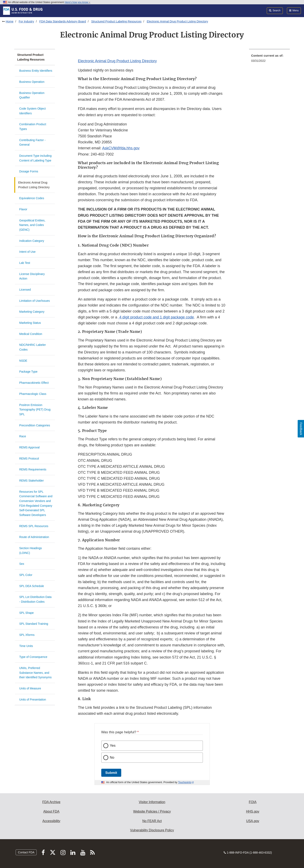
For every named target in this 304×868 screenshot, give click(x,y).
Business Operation (32, 82)
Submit (111, 773)
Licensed (25, 290)
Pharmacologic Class (33, 394)
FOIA (253, 802)
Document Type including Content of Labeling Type (36, 158)
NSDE (23, 361)
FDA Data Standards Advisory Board (63, 21)
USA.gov (253, 821)
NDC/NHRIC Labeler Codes (33, 347)
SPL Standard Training (34, 624)
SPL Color (26, 575)
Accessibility (51, 821)
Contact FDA (26, 852)
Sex (22, 564)
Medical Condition (31, 334)
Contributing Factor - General (33, 142)
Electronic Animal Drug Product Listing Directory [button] (117, 61)
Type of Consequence (33, 657)
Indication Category (32, 241)
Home (10, 21)
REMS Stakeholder (32, 481)
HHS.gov (253, 811)
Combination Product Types (33, 127)
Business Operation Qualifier (32, 95)
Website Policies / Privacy (152, 811)
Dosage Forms (29, 171)
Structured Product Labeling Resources (116, 21)
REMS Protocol (29, 459)
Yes (113, 746)
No (112, 757)
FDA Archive (51, 802)
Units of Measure (30, 688)
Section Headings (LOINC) (31, 550)
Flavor (23, 209)
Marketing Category (32, 312)
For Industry (26, 21)
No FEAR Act (152, 821)
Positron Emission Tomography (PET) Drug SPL (35, 410)
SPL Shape (27, 613)
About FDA (51, 811)
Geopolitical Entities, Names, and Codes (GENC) (32, 225)
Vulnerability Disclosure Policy (152, 830)
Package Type (28, 372)
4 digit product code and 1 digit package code (157, 317)
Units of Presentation (33, 700)
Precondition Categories (35, 425)
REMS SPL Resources (34, 526)
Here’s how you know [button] (77, 2)
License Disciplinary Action (32, 276)
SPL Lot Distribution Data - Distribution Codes (36, 599)
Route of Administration (34, 537)
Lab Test (25, 263)
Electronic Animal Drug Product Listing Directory (177, 21)
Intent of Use (27, 252)
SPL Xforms (27, 635)
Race (23, 436)
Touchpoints (185, 782)
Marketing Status (30, 323)
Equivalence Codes (32, 198)
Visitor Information (152, 802)
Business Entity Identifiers (36, 71)
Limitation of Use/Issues (35, 301)
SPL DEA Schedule (32, 586)
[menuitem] (269, 59)
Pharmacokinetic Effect (34, 383)
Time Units (26, 646)
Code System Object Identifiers (33, 111)
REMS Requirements (33, 469)
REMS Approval (30, 447)
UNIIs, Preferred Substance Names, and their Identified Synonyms (36, 673)
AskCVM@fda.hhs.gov (121, 148)
